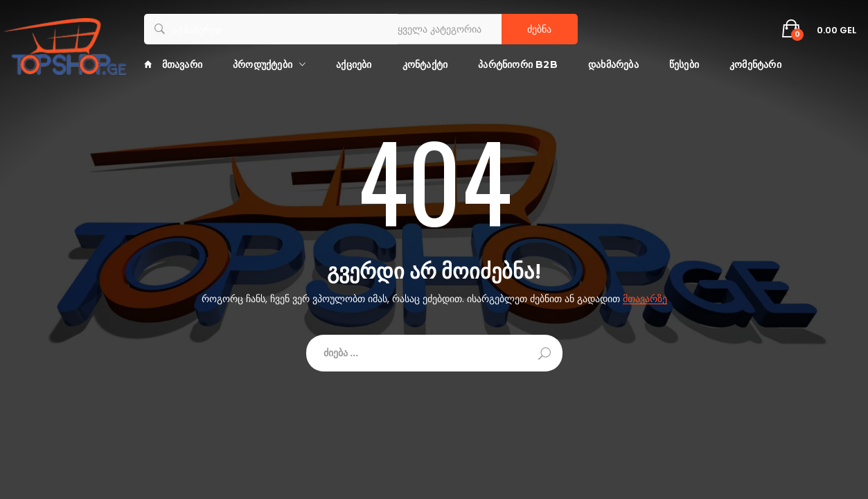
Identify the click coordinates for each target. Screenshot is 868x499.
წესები (684, 64)
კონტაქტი (425, 64)
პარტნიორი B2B (518, 64)
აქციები (354, 64)
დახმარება (613, 64)
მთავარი (173, 64)
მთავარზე (645, 299)
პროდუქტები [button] (263, 64)
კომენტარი (755, 64)
